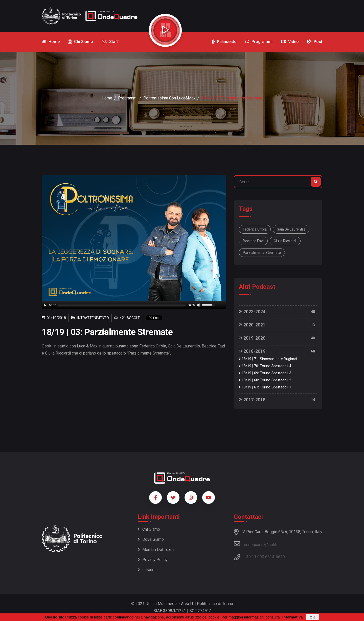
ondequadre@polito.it (258, 544)
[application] (134, 305)
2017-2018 (252, 400)
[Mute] (199, 305)
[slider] (122, 305)
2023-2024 (252, 312)
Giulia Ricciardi (285, 241)
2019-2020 (252, 338)
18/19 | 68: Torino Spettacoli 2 (265, 380)
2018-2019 (252, 351)
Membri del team (156, 550)
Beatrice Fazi (253, 241)
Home (107, 98)
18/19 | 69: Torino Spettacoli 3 (265, 373)
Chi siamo (149, 529)
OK (312, 617)
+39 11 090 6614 (259, 557)
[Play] (45, 305)
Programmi (128, 98)
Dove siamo (151, 539)
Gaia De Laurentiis (291, 229)
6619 (280, 557)
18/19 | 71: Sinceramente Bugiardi (268, 359)
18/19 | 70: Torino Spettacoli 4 (265, 366)
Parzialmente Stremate (262, 253)
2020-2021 (252, 325)
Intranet (147, 570)
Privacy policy (153, 560)
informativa (293, 617)
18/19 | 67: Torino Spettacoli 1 (265, 387)
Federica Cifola (255, 229)
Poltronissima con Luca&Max (169, 98)
